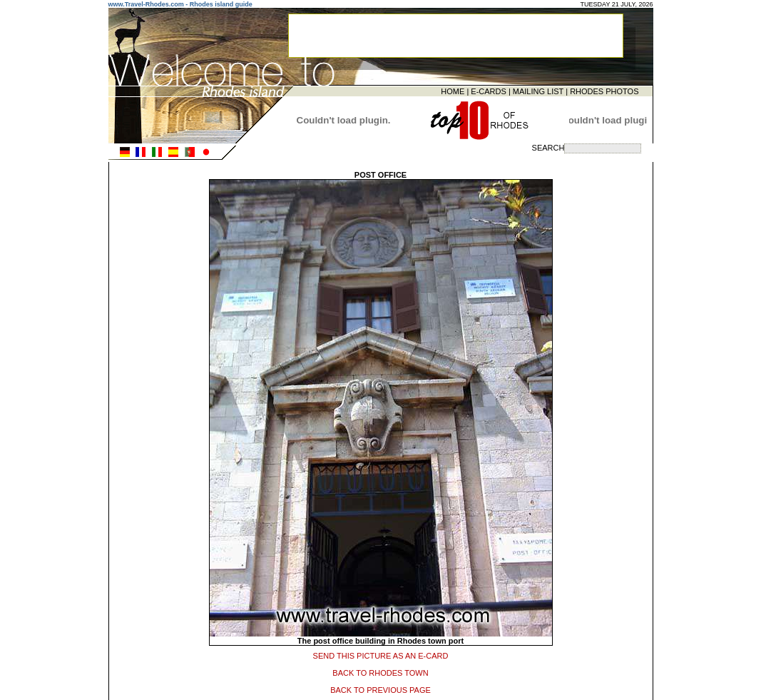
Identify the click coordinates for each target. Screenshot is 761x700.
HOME (453, 91)
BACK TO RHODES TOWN (380, 671)
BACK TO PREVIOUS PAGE (380, 689)
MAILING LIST (538, 91)
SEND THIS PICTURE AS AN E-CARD (381, 654)
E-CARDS (489, 91)
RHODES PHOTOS (604, 91)
